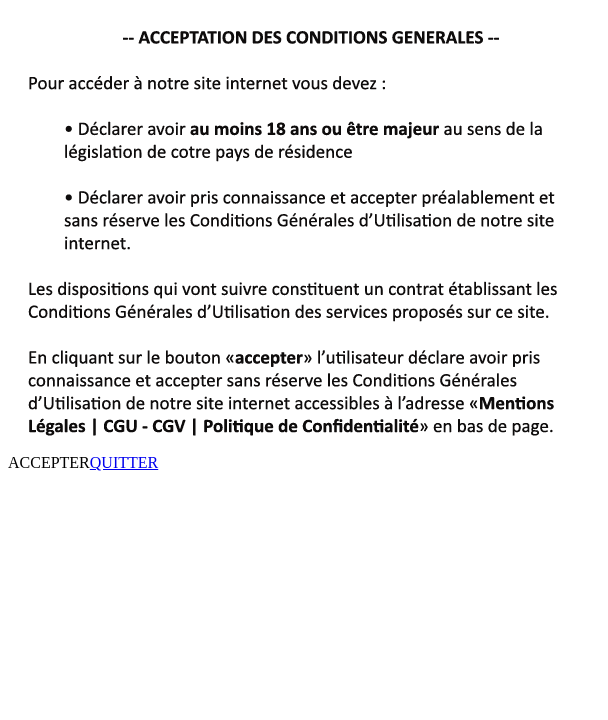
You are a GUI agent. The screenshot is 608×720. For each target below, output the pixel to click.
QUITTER (124, 462)
